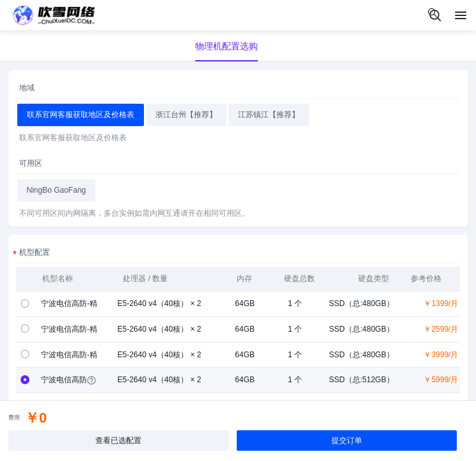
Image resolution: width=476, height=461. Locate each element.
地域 (27, 88)
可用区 (31, 163)
